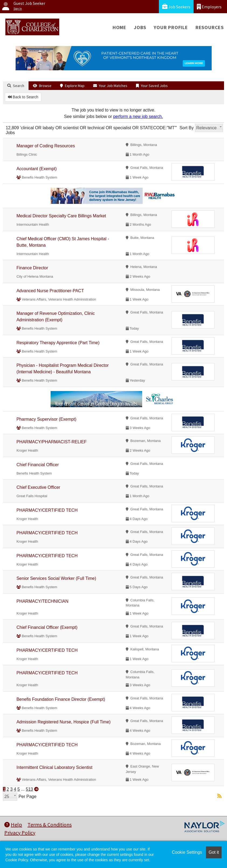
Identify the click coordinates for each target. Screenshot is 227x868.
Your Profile (171, 27)
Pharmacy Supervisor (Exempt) (46, 419)
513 (29, 789)
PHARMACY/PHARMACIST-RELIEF (51, 442)
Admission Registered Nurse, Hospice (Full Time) (63, 722)
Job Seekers (176, 7)
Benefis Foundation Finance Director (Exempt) (61, 699)
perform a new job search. (138, 116)
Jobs (140, 27)
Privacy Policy (20, 833)
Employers (209, 7)
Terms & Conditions (50, 825)
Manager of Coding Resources (46, 146)
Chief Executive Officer (38, 487)
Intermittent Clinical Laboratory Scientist (54, 767)
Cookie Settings (187, 852)
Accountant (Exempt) (36, 169)
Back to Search (23, 97)
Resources (210, 27)
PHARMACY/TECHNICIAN (42, 601)
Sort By (187, 128)
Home (119, 27)
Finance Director (32, 268)
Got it (214, 852)
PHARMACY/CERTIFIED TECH (47, 510)
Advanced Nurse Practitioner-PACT (50, 291)
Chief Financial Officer (38, 465)
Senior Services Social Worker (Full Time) (56, 578)
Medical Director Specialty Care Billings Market (61, 216)
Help (13, 825)
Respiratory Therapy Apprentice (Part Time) (58, 343)
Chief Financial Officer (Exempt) (47, 627)
